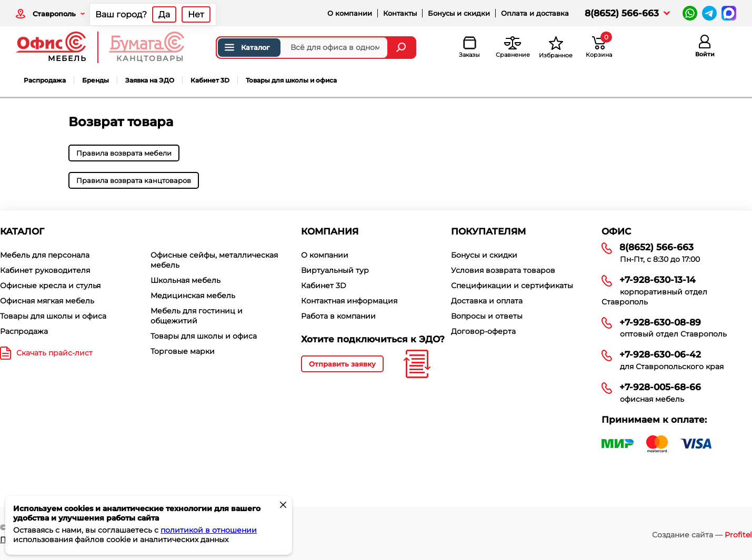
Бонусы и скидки (459, 13)
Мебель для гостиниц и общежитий (197, 316)
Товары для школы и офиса (291, 80)
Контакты (400, 13)
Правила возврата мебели (124, 153)
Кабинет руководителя (45, 270)
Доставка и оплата (487, 301)
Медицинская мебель (193, 296)
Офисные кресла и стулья (50, 286)
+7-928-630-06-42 (660, 354)
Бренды (96, 80)
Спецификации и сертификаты (512, 286)
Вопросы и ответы (487, 316)
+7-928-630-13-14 (658, 280)
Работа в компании (338, 316)
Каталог (247, 47)
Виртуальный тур (335, 270)
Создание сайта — (702, 535)
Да (164, 14)
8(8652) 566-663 (622, 13)
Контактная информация (349, 301)
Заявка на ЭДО (150, 80)
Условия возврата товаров (503, 270)
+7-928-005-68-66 (660, 387)
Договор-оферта (483, 331)
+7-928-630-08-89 (660, 322)
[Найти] (402, 48)
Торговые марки (183, 351)
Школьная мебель (186, 280)
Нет (196, 14)
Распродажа (45, 80)
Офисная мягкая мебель (47, 301)
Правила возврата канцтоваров (134, 180)
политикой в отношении (209, 530)
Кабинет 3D (210, 80)
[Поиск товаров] (302, 48)
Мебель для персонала (45, 255)
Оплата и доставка (535, 13)
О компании (350, 13)
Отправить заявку (342, 364)
